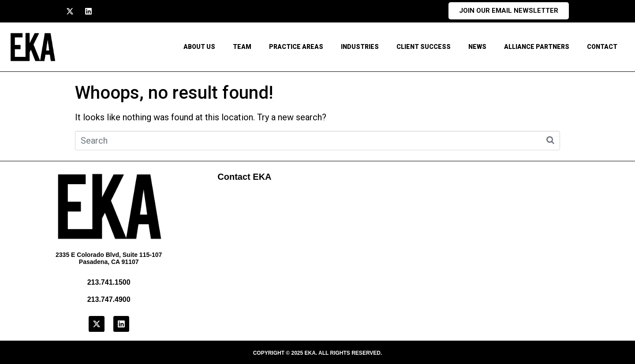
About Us (199, 47)
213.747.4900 (109, 299)
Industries (360, 47)
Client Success (424, 47)
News (477, 47)
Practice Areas (296, 47)
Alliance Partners (537, 47)
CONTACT (602, 47)
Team (242, 47)
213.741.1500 (109, 282)
